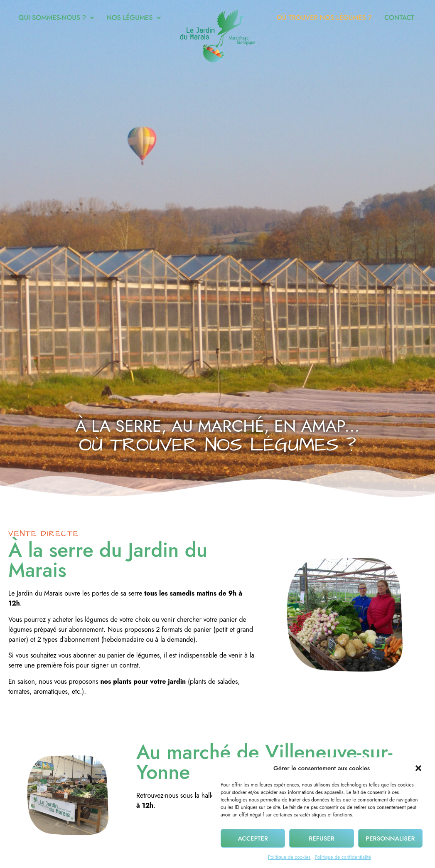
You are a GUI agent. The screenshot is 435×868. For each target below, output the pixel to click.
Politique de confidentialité (343, 862)
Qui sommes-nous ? (56, 18)
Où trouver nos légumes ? (324, 18)
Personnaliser (390, 843)
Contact (399, 18)
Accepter (253, 843)
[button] (418, 773)
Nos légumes (133, 18)
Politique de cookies (289, 862)
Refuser (321, 843)
